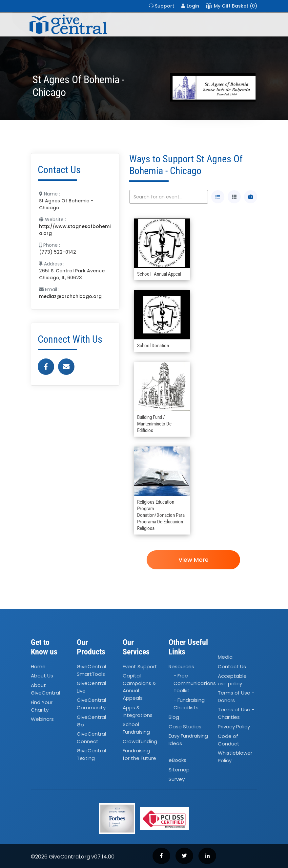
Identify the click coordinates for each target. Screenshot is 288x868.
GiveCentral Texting (91, 755)
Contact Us (232, 666)
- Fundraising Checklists (189, 704)
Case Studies (185, 727)
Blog (174, 717)
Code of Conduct (229, 740)
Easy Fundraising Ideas (188, 740)
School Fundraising (136, 728)
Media (225, 657)
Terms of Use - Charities (236, 713)
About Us (42, 676)
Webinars (42, 719)
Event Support (140, 666)
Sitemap (179, 770)
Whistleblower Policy (235, 757)
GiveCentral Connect (91, 738)
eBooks (177, 760)
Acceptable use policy (232, 680)
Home (38, 666)
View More (193, 560)
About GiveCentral (45, 689)
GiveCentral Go (91, 721)
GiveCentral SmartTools (91, 670)
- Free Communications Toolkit (195, 683)
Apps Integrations (138, 711)
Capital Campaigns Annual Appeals (139, 687)
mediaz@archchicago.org (70, 296)
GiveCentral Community (91, 704)
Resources (181, 666)
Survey (177, 779)
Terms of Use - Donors (236, 697)
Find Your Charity (42, 706)
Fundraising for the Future (139, 755)
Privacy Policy (234, 727)
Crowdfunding (140, 741)
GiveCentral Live (91, 687)
